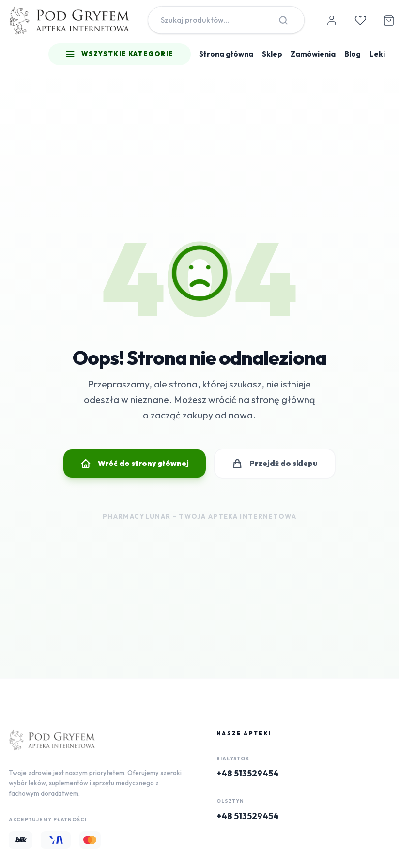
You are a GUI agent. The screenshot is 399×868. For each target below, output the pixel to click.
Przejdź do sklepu (275, 464)
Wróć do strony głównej (134, 464)
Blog (353, 54)
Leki (377, 54)
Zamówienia (313, 54)
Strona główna (226, 54)
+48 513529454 (248, 773)
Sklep (272, 54)
